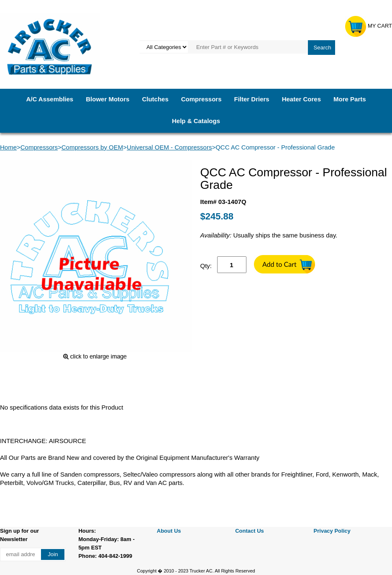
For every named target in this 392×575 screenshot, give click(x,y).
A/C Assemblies (50, 99)
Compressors (201, 99)
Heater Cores (301, 99)
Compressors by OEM (92, 147)
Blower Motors (108, 99)
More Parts (350, 99)
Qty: (206, 266)
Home (8, 147)
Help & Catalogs (196, 121)
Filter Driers (251, 99)
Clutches (155, 99)
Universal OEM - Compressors (169, 147)
